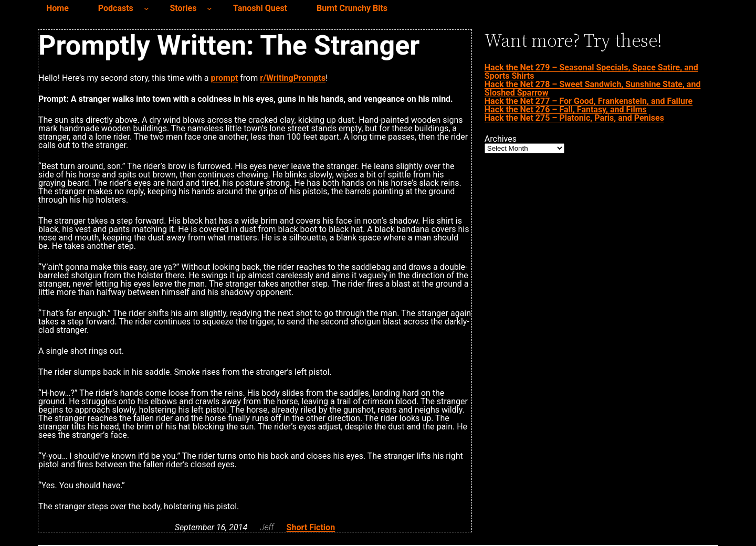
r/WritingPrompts (293, 78)
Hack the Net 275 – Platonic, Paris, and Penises (574, 118)
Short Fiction (311, 527)
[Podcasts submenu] (146, 8)
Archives (501, 139)
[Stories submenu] (209, 8)
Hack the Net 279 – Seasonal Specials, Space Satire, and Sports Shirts (591, 72)
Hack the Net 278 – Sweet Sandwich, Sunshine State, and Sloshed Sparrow (593, 88)
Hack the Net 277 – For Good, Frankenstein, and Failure (589, 101)
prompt (224, 78)
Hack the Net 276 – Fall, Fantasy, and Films (566, 109)
